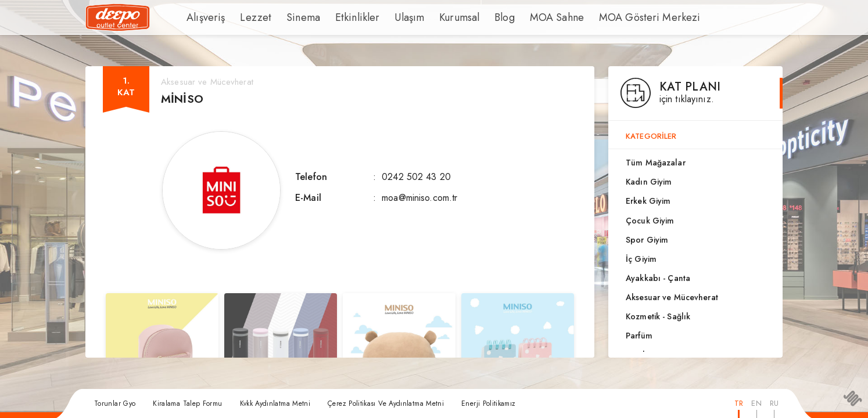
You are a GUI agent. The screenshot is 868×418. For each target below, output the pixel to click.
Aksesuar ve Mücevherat (672, 297)
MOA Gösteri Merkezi (602, 17)
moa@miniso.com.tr (419, 198)
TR (739, 403)
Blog (472, 17)
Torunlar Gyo (115, 403)
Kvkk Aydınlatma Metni (275, 403)
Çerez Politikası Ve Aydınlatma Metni (386, 403)
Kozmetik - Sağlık (658, 316)
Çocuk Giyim (650, 221)
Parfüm (639, 336)
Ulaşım (383, 17)
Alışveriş (203, 17)
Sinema (290, 17)
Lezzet (248, 17)
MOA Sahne (521, 17)
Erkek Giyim (648, 201)
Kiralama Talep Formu (187, 403)
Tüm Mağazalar (656, 163)
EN (756, 403)
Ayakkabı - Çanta (658, 278)
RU (774, 403)
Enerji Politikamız (488, 403)
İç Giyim (641, 259)
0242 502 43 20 (416, 177)
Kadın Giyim (649, 182)
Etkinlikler (337, 17)
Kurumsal (429, 17)
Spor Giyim (647, 240)
